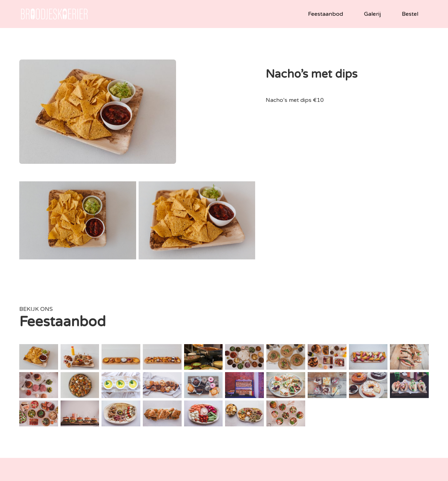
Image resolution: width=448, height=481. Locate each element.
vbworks (270, 474)
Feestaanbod (325, 14)
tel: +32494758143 (194, 425)
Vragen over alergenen (401, 433)
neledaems (306, 474)
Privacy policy (221, 474)
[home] (54, 14)
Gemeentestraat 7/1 (298, 416)
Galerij (372, 14)
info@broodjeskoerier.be (189, 416)
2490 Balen (309, 425)
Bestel (410, 14)
